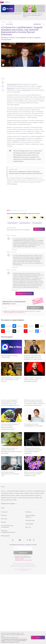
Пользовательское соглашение (7, 530)
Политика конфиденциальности (8, 535)
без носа (30, 178)
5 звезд (40, 24)
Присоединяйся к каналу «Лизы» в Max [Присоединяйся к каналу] (9, 360)
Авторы (3, 526)
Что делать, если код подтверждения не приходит (33, 428)
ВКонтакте (17, 329)
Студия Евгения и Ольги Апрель (26, 573)
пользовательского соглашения (34, 315)
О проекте (4, 515)
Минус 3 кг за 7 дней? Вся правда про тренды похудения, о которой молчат (11, 14)
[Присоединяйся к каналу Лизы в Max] (11, 350)
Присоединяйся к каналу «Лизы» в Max (33, 14)
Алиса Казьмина (26, 90)
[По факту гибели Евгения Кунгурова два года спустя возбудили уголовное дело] (34, 350)
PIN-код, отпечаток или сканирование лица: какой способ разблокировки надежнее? (33, 454)
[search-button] (38, 2)
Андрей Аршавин (12, 84)
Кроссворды (29, 527)
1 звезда (34, 24)
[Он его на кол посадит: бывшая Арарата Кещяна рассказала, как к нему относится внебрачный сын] (11, 395)
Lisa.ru (3, 24)
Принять (38, 637)
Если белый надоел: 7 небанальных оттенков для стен (10, 477)
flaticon (27, 574)
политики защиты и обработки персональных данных (14, 641)
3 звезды (37, 24)
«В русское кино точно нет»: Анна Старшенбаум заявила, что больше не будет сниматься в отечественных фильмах (34, 406)
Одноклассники (29, 329)
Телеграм (6, 329)
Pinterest (28, 335)
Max (38, 335)
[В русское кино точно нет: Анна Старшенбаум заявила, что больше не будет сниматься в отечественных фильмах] (34, 395)
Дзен (16, 335)
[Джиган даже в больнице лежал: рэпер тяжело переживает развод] (34, 372)
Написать (40, 233)
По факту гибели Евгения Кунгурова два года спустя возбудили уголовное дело (33, 361)
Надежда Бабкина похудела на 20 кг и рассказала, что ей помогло (11, 383)
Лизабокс (29, 515)
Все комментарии (26, 297)
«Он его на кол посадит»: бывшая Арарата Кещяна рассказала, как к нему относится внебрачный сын (10, 406)
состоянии (14, 184)
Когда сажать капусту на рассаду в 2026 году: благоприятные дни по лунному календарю (11, 454)
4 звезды (39, 24)
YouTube (6, 335)
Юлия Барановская (27, 223)
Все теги (28, 531)
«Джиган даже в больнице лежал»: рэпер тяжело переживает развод (33, 383)
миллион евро (21, 138)
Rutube (39, 329)
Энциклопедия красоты (30, 520)
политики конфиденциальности (10, 316)
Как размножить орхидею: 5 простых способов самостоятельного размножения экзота (10, 430)
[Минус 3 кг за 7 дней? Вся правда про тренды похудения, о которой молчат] (12, 9)
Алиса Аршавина (13, 226)
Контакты (4, 522)
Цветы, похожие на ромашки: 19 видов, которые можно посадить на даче (34, 477)
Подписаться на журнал (8, 507)
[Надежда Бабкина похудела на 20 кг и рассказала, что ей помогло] (11, 372)
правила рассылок (21, 316)
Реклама (4, 519)
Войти (42, 2)
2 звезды (36, 24)
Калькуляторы (30, 524)
